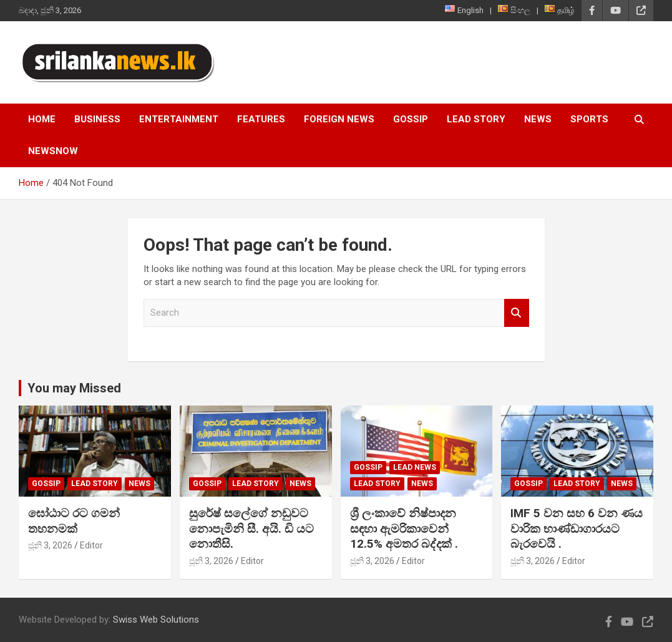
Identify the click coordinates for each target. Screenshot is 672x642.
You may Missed (74, 388)
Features (261, 119)
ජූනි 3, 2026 (50, 545)
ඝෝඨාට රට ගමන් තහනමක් (74, 521)
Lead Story (476, 119)
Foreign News (339, 119)
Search (517, 313)
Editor (91, 545)
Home (42, 119)
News (538, 119)
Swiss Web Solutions (156, 620)
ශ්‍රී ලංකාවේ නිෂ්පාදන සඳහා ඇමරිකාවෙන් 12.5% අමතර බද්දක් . (404, 528)
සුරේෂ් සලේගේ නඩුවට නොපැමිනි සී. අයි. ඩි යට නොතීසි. (251, 528)
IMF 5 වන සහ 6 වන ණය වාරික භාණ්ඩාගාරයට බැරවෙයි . (577, 528)
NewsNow (53, 151)
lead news (415, 467)
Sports (589, 119)
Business (97, 119)
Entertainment (179, 119)
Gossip (411, 119)
